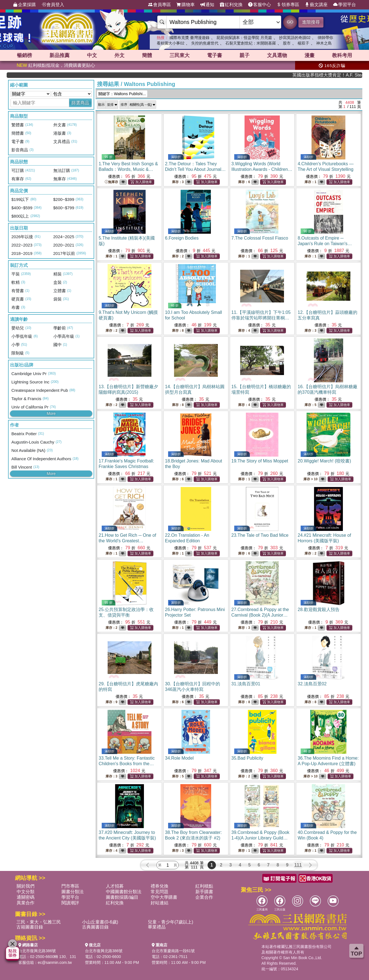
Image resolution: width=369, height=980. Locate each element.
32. (312, 684)
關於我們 (26, 886)
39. (260, 838)
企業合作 (204, 897)
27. (260, 615)
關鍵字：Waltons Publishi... (122, 94)
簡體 (147, 55)
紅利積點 (204, 886)
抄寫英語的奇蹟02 (295, 38)
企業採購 (24, 5)
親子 (245, 55)
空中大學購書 (164, 897)
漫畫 (310, 55)
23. (260, 535)
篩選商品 (80, 103)
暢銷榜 (24, 55)
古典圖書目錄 (95, 927)
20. (324, 461)
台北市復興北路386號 (37, 951)
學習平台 (345, 5)
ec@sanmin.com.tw (55, 962)
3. (262, 169)
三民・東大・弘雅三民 (39, 922)
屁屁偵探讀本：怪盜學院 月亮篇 (244, 38)
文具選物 (277, 55)
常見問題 (159, 892)
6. (182, 238)
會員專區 (159, 5)
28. (318, 610)
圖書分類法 (73, 892)
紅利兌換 (231, 5)
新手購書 (204, 892)
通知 (207, 5)
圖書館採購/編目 (122, 897)
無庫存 (111, 182)
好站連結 (159, 903)
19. (260, 461)
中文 (92, 55)
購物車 (186, 5)
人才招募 (115, 886)
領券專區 (288, 5)
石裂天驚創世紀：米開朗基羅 (251, 43)
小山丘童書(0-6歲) (100, 922)
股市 (287, 43)
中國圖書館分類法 (124, 892)
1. (128, 169)
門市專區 (70, 886)
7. (260, 238)
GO (290, 22)
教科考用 (342, 55)
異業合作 (26, 903)
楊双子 (303, 43)
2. (195, 169)
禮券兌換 (159, 886)
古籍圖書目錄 (30, 927)
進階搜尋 (311, 22)
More (51, 413)
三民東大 (179, 55)
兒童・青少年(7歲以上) (171, 922)
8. (326, 244)
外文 (119, 55)
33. (127, 764)
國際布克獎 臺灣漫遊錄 (190, 38)
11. (261, 318)
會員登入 (53, 5)
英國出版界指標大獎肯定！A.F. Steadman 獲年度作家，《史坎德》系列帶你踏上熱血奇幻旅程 (341, 75)
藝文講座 (316, 5)
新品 (59, 55)
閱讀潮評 (70, 903)
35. (247, 758)
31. (246, 684)
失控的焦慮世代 (205, 43)
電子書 (215, 55)
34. (179, 758)
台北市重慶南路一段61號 (173, 951)
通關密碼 (26, 897)
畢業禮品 (157, 927)
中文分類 (26, 892)
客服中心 (260, 5)
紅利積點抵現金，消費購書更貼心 (56, 65)
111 (298, 865)
